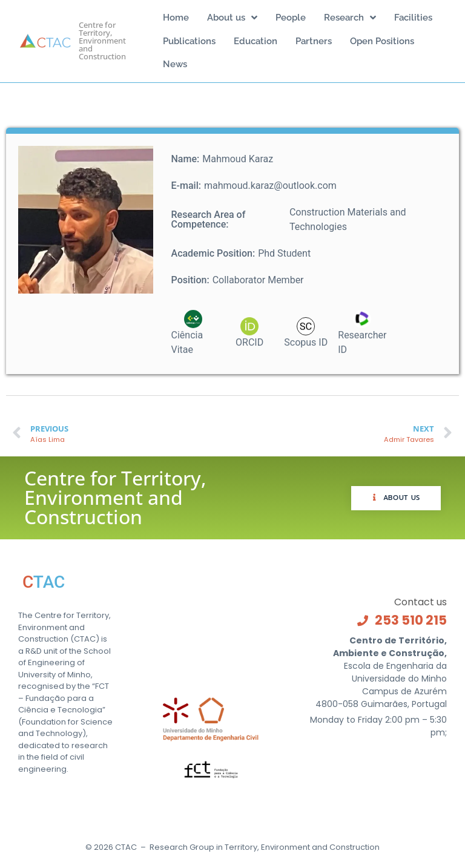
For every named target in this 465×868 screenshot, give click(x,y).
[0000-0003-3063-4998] (193, 342)
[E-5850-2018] (362, 342)
